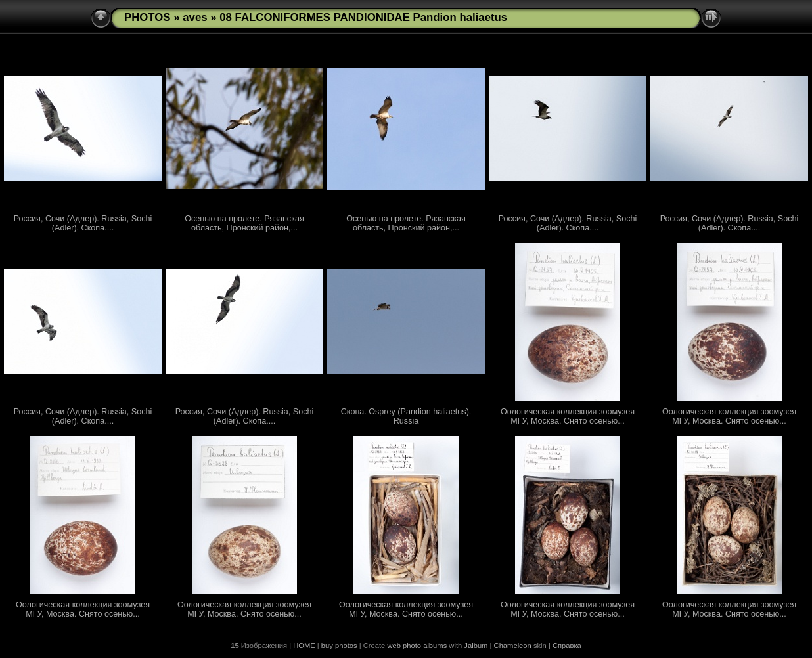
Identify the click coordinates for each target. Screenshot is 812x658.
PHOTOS (147, 17)
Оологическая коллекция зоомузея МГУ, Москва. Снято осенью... (568, 416)
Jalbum (476, 646)
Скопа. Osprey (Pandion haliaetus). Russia (406, 416)
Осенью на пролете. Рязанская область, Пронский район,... (244, 223)
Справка (567, 646)
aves (195, 17)
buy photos (339, 646)
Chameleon (513, 646)
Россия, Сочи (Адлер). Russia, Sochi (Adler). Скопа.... (83, 223)
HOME (304, 646)
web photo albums (417, 646)
